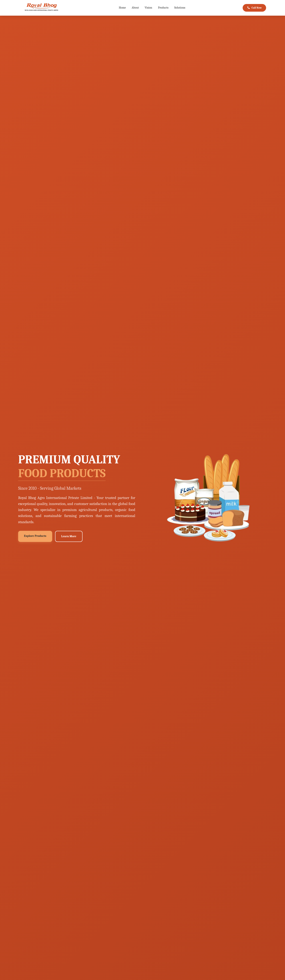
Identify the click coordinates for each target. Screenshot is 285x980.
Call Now (254, 8)
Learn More (69, 536)
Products (163, 8)
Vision (148, 8)
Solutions (180, 8)
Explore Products (35, 536)
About (135, 8)
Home (122, 8)
